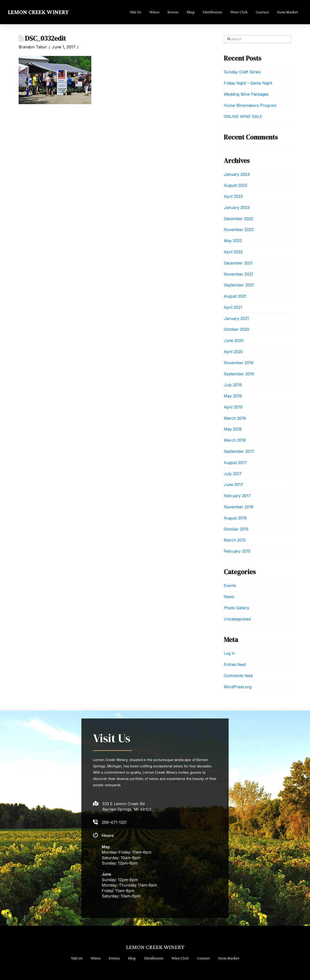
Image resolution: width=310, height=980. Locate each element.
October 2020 (236, 329)
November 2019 (239, 363)
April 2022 (233, 252)
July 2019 (233, 385)
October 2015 (236, 529)
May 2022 (233, 241)
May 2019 (233, 396)
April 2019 (233, 407)
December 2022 (238, 219)
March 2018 (235, 440)
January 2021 (236, 318)
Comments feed (238, 676)
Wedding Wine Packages (246, 94)
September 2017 (239, 451)
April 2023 (233, 196)
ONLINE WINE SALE (243, 116)
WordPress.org (238, 687)
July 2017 (233, 474)
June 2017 (233, 485)
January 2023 (237, 208)
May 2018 (233, 429)
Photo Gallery (236, 608)
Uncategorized (237, 619)
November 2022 (239, 230)
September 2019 (239, 374)
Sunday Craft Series (242, 72)
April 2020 (233, 352)
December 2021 (238, 263)
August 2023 (235, 185)
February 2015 (237, 551)
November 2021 (238, 274)
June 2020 (234, 340)
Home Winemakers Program (250, 105)
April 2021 (233, 307)
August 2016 (235, 518)
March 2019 (235, 418)
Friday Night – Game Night (248, 83)
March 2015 (235, 540)
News (229, 597)
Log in (229, 653)
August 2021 (235, 296)
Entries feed (235, 664)
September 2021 (239, 285)
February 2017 (237, 496)
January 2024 (237, 174)
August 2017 (235, 463)
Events (230, 586)
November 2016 (239, 507)
